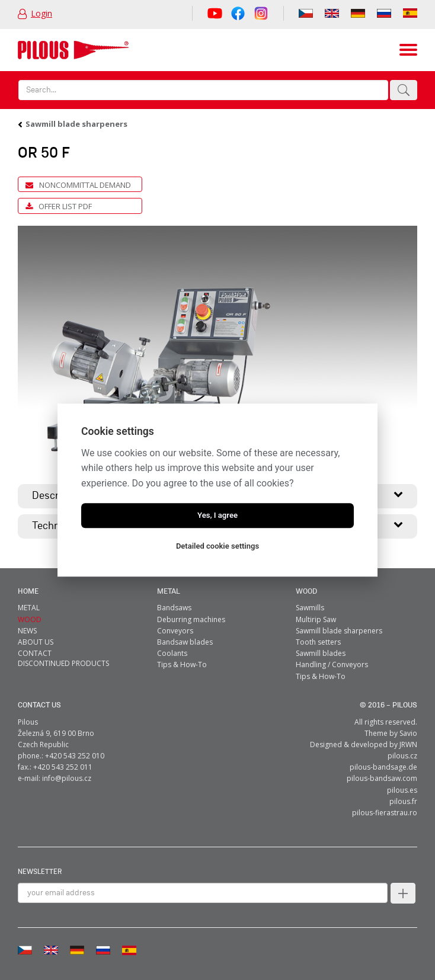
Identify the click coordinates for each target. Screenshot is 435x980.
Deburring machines (191, 619)
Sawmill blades (321, 653)
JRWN (408, 744)
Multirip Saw (316, 619)
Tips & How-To (182, 664)
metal (169, 592)
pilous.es (402, 790)
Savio (408, 733)
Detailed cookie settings (217, 546)
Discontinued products (63, 663)
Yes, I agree (217, 515)
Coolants (172, 653)
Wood (306, 592)
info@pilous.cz (67, 778)
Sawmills (310, 608)
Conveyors (175, 631)
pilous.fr (403, 801)
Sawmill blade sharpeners (76, 124)
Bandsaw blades (185, 642)
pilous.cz (402, 756)
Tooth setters (318, 642)
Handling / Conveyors (332, 664)
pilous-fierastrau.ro (385, 813)
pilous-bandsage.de (383, 767)
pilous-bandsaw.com (382, 778)
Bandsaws (174, 608)
